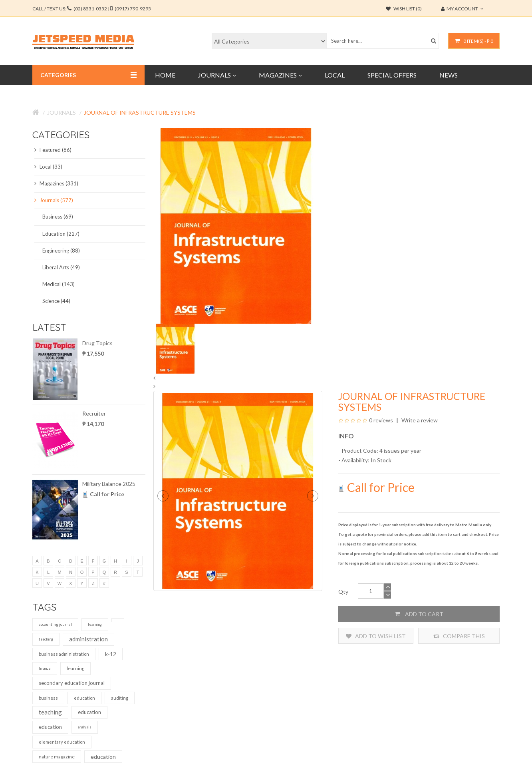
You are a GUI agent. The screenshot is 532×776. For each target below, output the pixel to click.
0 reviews (381, 420)
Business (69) (58, 217)
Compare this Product (459, 636)
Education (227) (61, 234)
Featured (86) (53, 150)
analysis (85, 727)
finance (45, 668)
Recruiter (94, 413)
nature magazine (57, 757)
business (48, 698)
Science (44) (56, 301)
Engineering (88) (61, 251)
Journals (62, 112)
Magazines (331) (56, 183)
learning (95, 624)
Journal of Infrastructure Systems (140, 112)
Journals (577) (54, 200)
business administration (64, 654)
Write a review (419, 420)
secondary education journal (72, 683)
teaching (46, 639)
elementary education (62, 742)
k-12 (111, 654)
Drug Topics (97, 343)
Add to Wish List (376, 636)
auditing (120, 698)
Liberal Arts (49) (61, 267)
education (84, 698)
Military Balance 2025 (109, 484)
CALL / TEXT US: (92, 9)
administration (88, 639)
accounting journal (55, 624)
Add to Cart (419, 614)
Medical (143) (59, 284)
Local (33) (48, 167)
